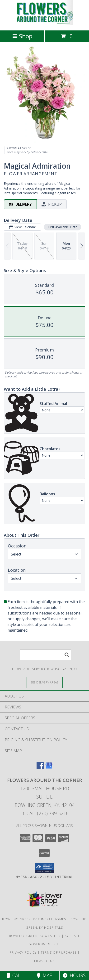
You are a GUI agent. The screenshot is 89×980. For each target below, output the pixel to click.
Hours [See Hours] (74, 975)
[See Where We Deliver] (45, 682)
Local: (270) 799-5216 (45, 813)
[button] (44, 868)
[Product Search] (46, 655)
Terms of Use (45, 961)
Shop (22, 36)
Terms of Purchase (59, 952)
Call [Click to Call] (15, 975)
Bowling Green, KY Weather (35, 936)
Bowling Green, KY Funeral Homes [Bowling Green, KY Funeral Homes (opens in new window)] (34, 919)
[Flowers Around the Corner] (45, 23)
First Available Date (63, 227)
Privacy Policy (23, 952)
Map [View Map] (45, 975)
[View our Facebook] (40, 768)
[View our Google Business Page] (49, 768)
